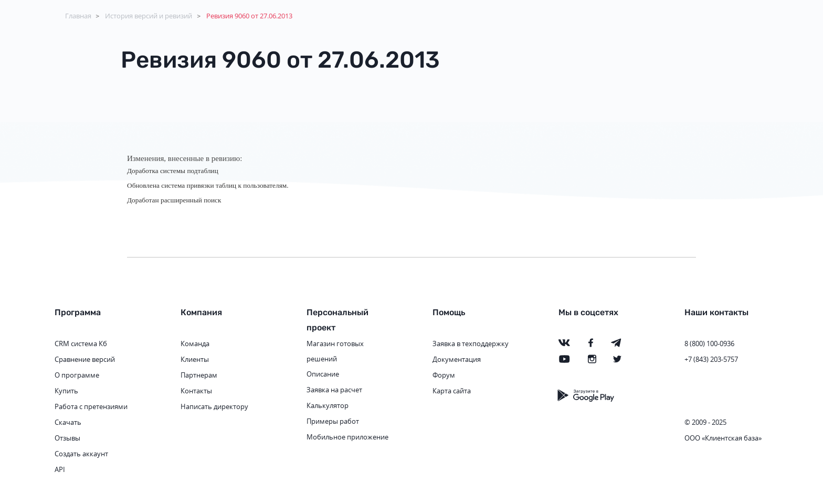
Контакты (196, 391)
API (60, 469)
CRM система (76, 344)
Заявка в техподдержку (471, 344)
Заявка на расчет (334, 390)
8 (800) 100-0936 (709, 344)
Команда (195, 344)
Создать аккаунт (81, 454)
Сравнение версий (85, 359)
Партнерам (199, 375)
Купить (66, 391)
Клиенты (195, 359)
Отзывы (67, 438)
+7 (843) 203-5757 (711, 359)
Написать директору (214, 406)
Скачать (68, 422)
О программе (77, 375)
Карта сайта (452, 391)
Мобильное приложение (347, 437)
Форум (444, 375)
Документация (457, 359)
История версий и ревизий (149, 16)
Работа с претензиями (91, 406)
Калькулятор (328, 405)
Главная (78, 16)
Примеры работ (333, 421)
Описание (323, 374)
